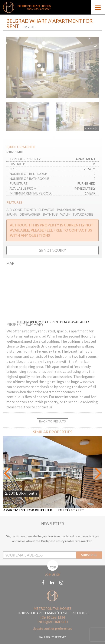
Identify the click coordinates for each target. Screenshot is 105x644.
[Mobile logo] (52, 7)
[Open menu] (98, 7)
